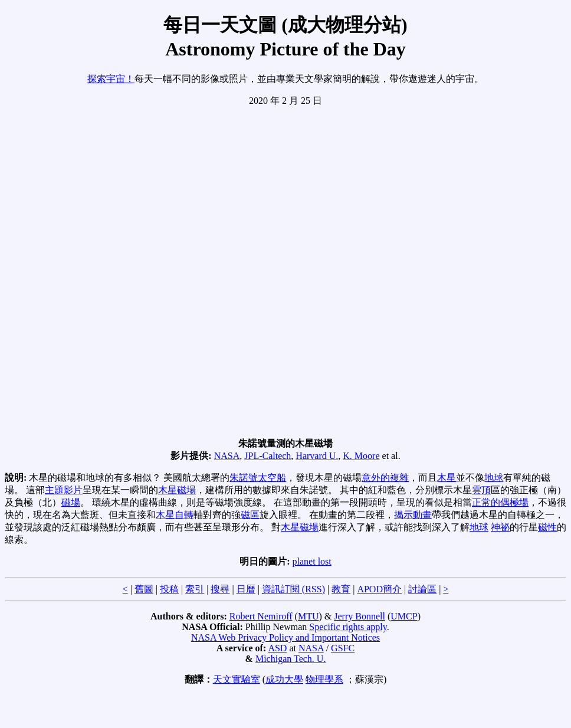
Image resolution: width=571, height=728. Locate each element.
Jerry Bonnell (360, 616)
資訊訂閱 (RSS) (293, 589)
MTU (309, 616)
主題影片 (64, 490)
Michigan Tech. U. (291, 659)
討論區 (422, 589)
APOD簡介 (379, 589)
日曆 (246, 589)
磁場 (71, 502)
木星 (447, 478)
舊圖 (144, 589)
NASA (227, 456)
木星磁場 (177, 490)
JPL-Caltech (268, 456)
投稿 (169, 589)
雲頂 (481, 490)
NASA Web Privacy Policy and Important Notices (285, 637)
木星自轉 (175, 515)
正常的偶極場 (500, 502)
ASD (277, 648)
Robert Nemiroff (261, 616)
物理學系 (324, 679)
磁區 (250, 515)
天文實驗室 (237, 679)
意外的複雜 (385, 478)
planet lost (312, 561)
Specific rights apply (348, 627)
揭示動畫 (413, 515)
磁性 (547, 527)
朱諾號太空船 (258, 478)
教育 (341, 589)
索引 (195, 589)
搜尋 (220, 589)
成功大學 (284, 679)
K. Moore (361, 456)
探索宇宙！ (111, 79)
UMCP (404, 616)
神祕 (500, 527)
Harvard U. (317, 456)
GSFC (343, 648)
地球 (494, 478)
